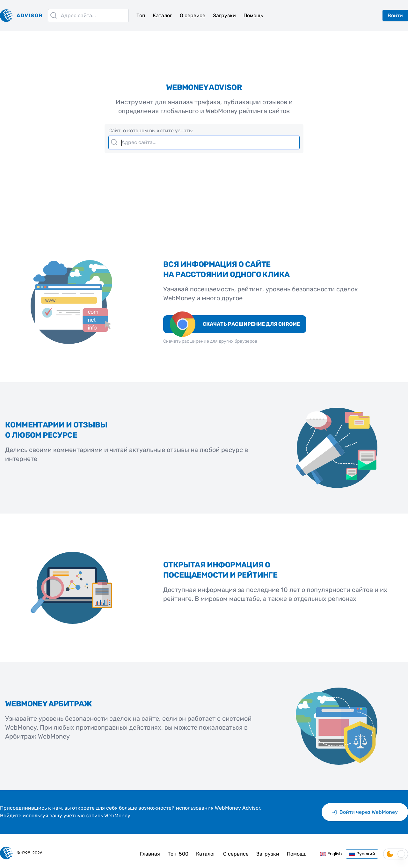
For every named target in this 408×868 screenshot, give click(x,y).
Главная (150, 854)
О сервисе (193, 15)
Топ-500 (178, 854)
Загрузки (224, 15)
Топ (141, 15)
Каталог (162, 15)
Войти (395, 15)
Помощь (253, 15)
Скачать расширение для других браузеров (210, 341)
